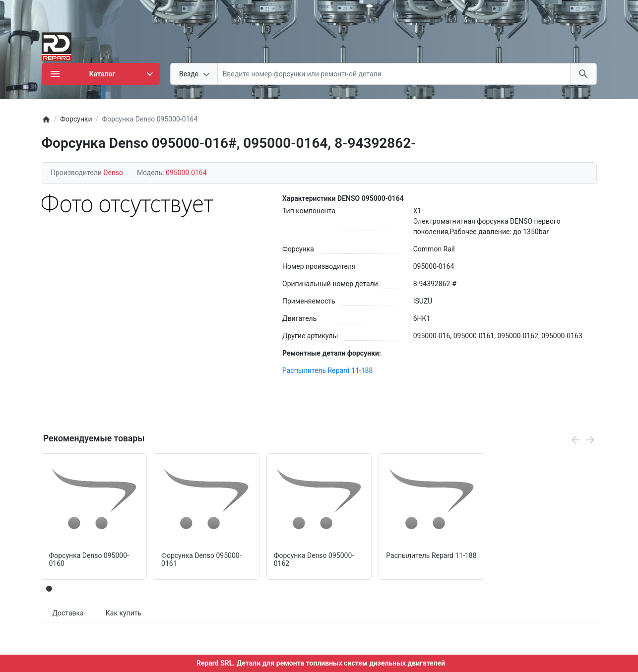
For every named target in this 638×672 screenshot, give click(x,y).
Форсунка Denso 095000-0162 (314, 560)
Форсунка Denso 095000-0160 (89, 560)
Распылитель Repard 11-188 (327, 370)
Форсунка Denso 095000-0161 (201, 560)
